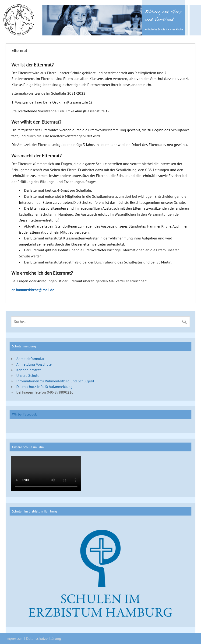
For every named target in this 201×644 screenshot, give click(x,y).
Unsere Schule (28, 375)
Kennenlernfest (28, 370)
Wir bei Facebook (25, 414)
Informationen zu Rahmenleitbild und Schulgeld (55, 381)
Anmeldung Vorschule (34, 364)
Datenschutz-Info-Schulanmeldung (44, 387)
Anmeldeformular (30, 359)
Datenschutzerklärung (44, 638)
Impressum (14, 638)
